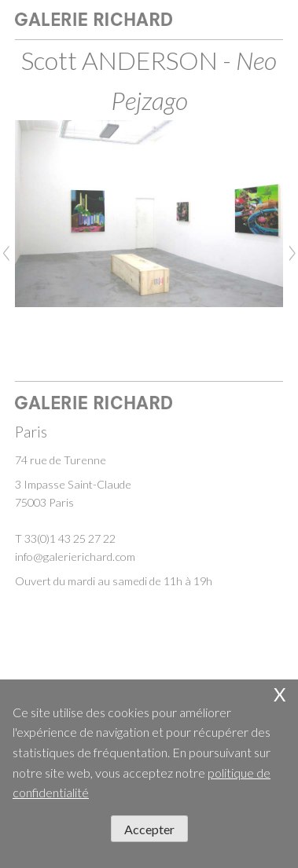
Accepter (149, 829)
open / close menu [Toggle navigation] (267, 22)
